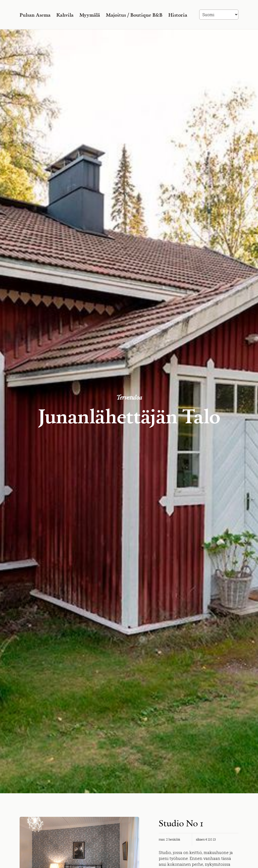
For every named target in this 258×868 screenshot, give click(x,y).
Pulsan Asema (35, 15)
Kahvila (65, 15)
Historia (178, 15)
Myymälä (90, 15)
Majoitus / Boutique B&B (134, 15)
